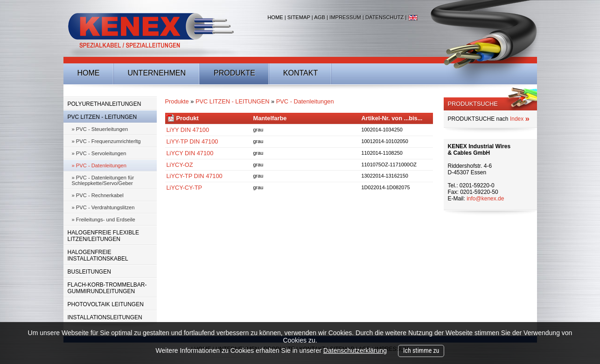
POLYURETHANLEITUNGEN (105, 104)
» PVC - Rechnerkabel (98, 195)
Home (275, 17)
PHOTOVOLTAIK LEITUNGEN (106, 304)
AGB (320, 17)
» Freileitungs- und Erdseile (104, 220)
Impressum (345, 17)
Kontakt (300, 73)
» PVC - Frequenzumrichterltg (106, 141)
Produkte (234, 73)
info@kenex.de (485, 199)
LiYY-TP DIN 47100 (192, 141)
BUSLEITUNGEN (89, 272)
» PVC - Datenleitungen (99, 165)
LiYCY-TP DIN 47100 (195, 176)
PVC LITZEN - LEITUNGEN (102, 117)
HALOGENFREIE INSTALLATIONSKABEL (98, 255)
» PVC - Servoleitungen (99, 153)
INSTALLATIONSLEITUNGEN (105, 317)
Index (520, 119)
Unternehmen (157, 73)
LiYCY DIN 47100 (190, 153)
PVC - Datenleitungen (305, 101)
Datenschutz (384, 17)
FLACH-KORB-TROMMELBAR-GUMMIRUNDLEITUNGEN (107, 288)
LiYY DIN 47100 (188, 130)
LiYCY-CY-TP (185, 188)
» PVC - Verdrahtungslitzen (103, 207)
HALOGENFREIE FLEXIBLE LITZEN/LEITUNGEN (103, 236)
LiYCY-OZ (180, 165)
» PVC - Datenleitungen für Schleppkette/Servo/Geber (103, 180)
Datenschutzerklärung (355, 350)
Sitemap (299, 17)
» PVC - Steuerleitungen (100, 129)
